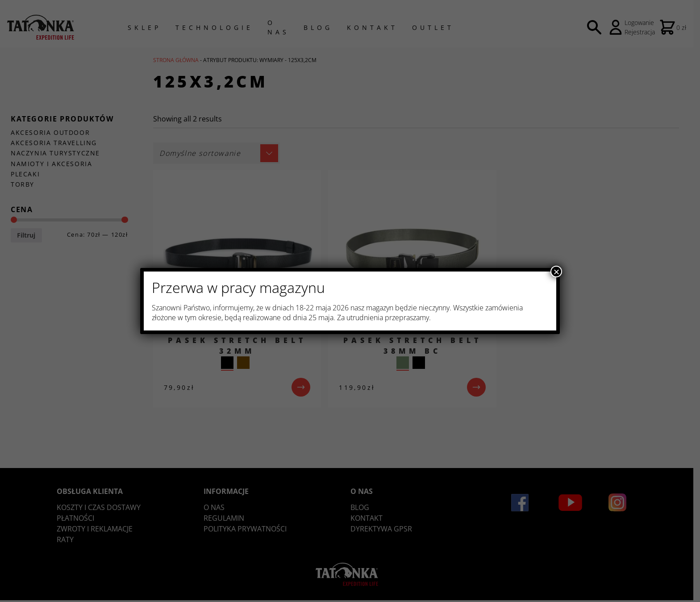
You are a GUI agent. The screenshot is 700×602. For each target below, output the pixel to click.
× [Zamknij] (556, 272)
